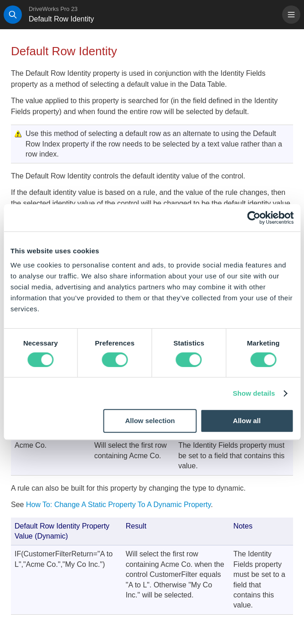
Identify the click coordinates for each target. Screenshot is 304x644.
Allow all (247, 421)
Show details (254, 393)
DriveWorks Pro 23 (53, 9)
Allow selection (150, 421)
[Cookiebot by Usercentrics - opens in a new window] (254, 218)
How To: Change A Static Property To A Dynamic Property (119, 505)
